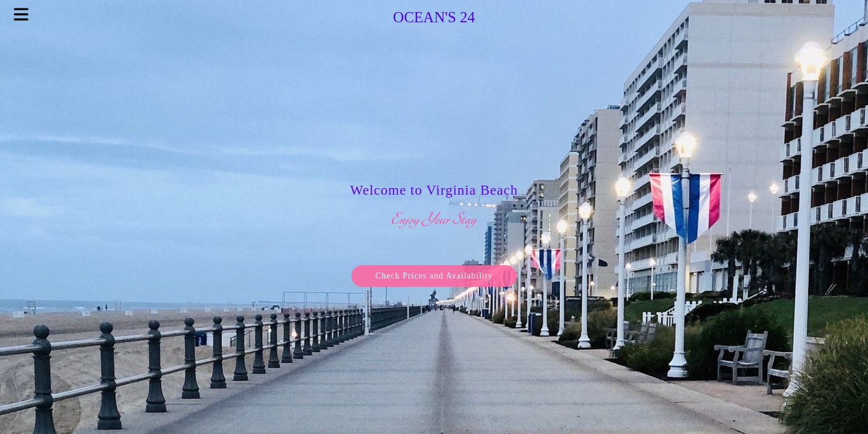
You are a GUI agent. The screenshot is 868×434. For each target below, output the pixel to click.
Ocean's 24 (434, 17)
